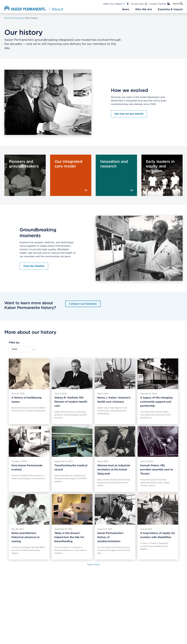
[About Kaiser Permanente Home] (34, 8)
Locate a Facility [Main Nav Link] (158, 4)
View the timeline (34, 266)
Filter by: (14, 342)
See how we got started (129, 114)
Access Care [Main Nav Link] (137, 4)
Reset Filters (94, 565)
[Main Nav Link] (114, 4)
